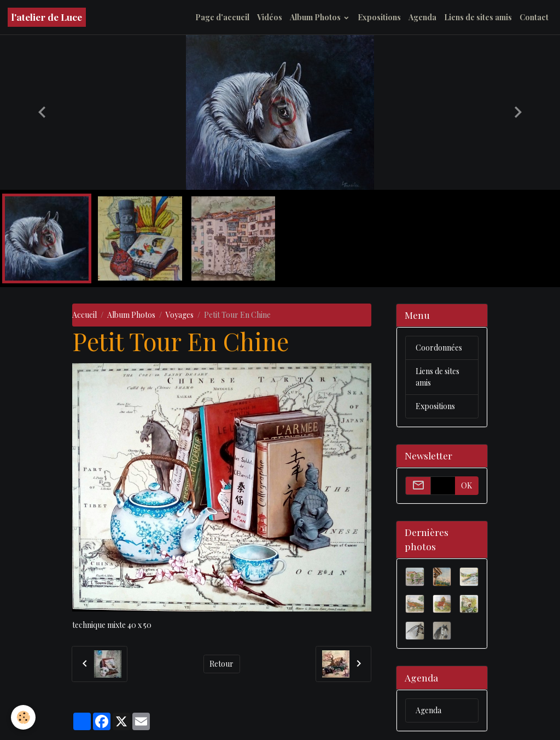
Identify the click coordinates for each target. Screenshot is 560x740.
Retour (221, 664)
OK (466, 485)
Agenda (422, 17)
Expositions (379, 17)
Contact (534, 17)
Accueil (84, 315)
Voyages (180, 315)
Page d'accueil (222, 17)
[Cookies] (23, 717)
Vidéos (270, 17)
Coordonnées (439, 348)
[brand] (47, 17)
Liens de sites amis (478, 17)
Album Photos (316, 17)
